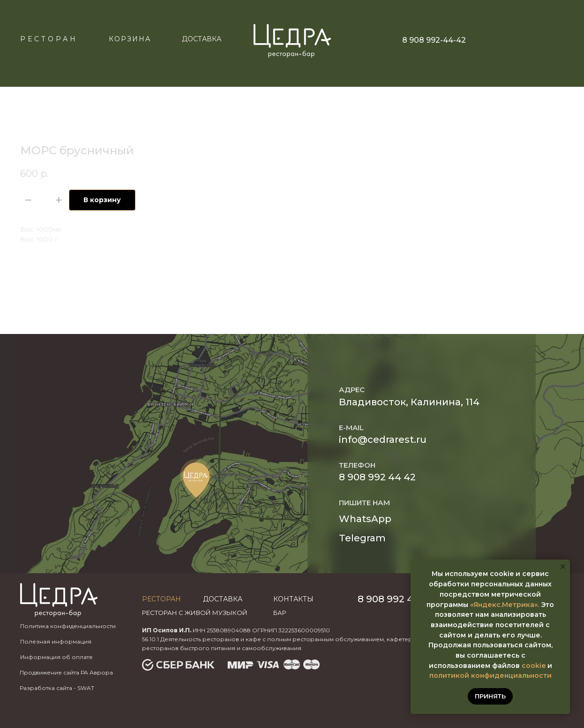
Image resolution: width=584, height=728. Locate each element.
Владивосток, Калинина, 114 (409, 402)
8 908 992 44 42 (377, 477)
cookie (534, 666)
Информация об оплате (56, 657)
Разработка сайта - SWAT (57, 688)
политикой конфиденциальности (490, 675)
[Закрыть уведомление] (563, 567)
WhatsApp (365, 519)
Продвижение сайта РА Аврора (66, 672)
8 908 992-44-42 (434, 40)
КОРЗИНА (130, 39)
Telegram (362, 538)
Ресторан (49, 39)
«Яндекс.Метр (496, 605)
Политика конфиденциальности (68, 626)
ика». (530, 605)
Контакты (293, 599)
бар (280, 613)
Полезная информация (56, 641)
